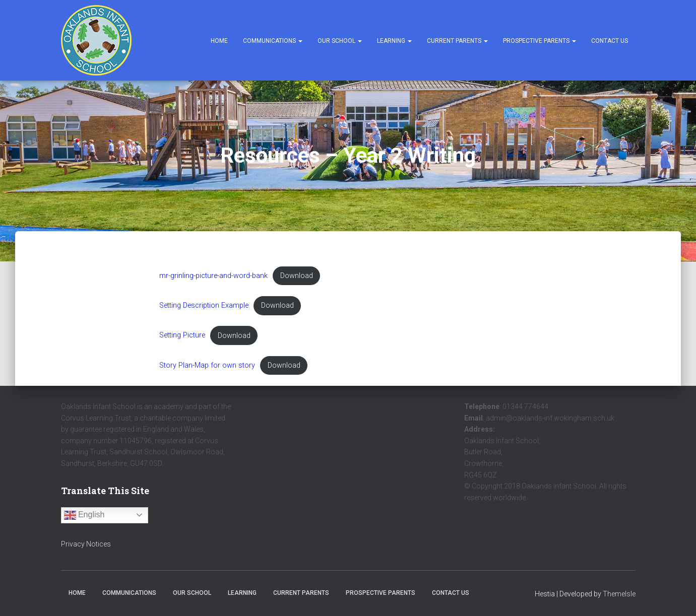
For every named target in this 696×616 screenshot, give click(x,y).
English (84, 515)
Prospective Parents (540, 41)
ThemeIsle (619, 594)
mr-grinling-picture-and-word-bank (213, 276)
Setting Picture (182, 336)
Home (219, 41)
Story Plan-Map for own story (207, 365)
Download (297, 276)
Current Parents (457, 41)
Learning (394, 41)
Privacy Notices (86, 544)
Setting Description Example (204, 305)
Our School (340, 41)
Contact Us (610, 41)
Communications (273, 41)
